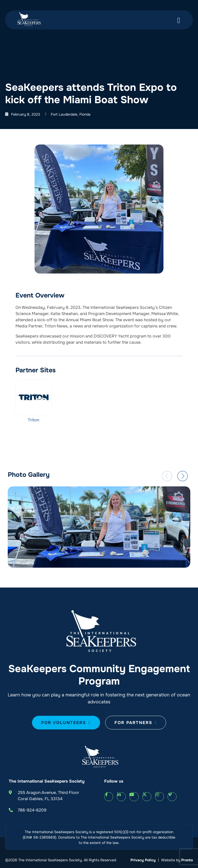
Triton (34, 420)
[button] (167, 476)
